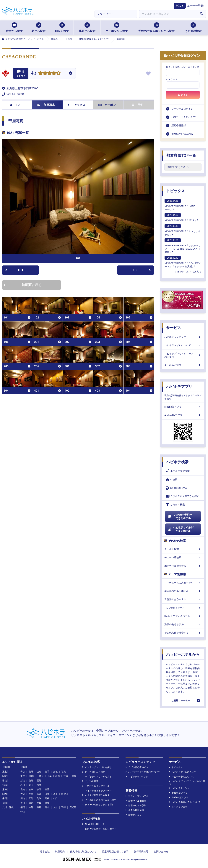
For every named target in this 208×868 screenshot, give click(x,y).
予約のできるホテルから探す (156, 28)
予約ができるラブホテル (96, 786)
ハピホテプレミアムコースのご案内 (183, 355)
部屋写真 (46, 105)
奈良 (55, 794)
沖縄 (23, 812)
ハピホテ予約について (181, 777)
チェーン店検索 (183, 557)
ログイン (183, 95)
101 (14, 270)
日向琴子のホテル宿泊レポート (99, 829)
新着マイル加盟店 (136, 801)
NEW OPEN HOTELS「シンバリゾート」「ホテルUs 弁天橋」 (183, 262)
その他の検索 (193, 28)
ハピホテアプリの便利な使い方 (143, 772)
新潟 (23, 781)
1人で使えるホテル (183, 608)
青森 (23, 772)
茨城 (66, 776)
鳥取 (39, 798)
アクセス (76, 105)
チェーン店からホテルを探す (98, 805)
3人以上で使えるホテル (183, 616)
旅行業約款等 (141, 852)
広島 (31, 798)
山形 (39, 772)
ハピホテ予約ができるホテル (180, 517)
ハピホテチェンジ (179, 788)
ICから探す (62, 28)
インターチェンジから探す (97, 767)
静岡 (39, 789)
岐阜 (31, 789)
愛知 (23, 789)
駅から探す (39, 28)
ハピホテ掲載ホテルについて (185, 802)
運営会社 (45, 852)
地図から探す (87, 28)
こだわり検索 (175, 505)
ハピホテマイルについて (183, 345)
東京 (23, 776)
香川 (23, 803)
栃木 (58, 776)
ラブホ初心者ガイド (137, 767)
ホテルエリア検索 (178, 471)
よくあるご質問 (183, 365)
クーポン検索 (183, 549)
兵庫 (31, 794)
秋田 (31, 772)
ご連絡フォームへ (181, 700)
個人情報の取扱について (83, 852)
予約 (138, 105)
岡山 (23, 798)
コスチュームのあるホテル (183, 583)
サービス (174, 328)
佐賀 (31, 807)
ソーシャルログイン (182, 109)
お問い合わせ (161, 852)
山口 (55, 798)
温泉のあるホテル (183, 624)
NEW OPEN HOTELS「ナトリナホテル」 (183, 230)
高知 (47, 803)
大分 (55, 807)
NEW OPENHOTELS (93, 824)
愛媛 (39, 803)
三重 (47, 789)
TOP (15, 105)
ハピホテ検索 (177, 462)
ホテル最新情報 (135, 810)
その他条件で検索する (183, 633)
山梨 (31, 781)
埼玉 (41, 776)
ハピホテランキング (183, 337)
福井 (39, 785)
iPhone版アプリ (183, 407)
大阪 (23, 794)
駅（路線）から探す (94, 772)
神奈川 (32, 776)
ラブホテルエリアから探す (183, 496)
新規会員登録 (179, 125)
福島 (64, 772)
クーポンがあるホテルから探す (99, 800)
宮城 (55, 772)
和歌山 (65, 794)
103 (142, 270)
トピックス (175, 191)
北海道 (24, 767)
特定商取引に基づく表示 (115, 852)
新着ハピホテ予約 (136, 805)
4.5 (34, 74)
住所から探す (14, 28)
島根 (47, 798)
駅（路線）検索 (177, 488)
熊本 (47, 807)
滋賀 (47, 794)
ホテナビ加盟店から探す (96, 795)
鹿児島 (73, 807)
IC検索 (172, 480)
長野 (39, 781)
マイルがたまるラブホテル (97, 791)
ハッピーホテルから (183, 654)
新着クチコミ (134, 815)
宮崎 (64, 807)
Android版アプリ (183, 415)
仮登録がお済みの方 (182, 134)
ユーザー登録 (195, 6)
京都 (39, 794)
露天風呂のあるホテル (183, 591)
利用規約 (60, 852)
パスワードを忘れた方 (183, 117)
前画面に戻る (23, 285)
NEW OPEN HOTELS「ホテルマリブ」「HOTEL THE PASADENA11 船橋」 (183, 246)
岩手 (47, 772)
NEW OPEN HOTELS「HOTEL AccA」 (180, 205)
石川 (23, 785)
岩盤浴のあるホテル (183, 599)
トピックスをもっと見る (188, 272)
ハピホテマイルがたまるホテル (181, 529)
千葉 (49, 776)
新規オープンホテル (137, 796)
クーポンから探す (117, 28)
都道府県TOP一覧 (181, 156)
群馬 (74, 776)
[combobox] (168, 14)
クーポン (107, 105)
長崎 (39, 807)
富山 (31, 785)
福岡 (23, 807)
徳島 (31, 803)
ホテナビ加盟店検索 (183, 566)
